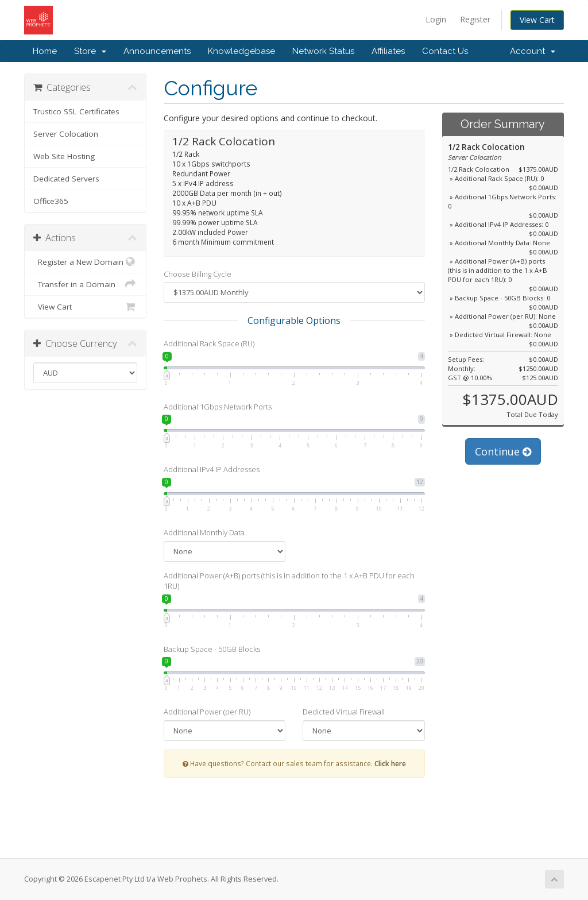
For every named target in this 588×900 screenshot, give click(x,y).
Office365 (51, 201)
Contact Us (445, 51)
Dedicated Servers (66, 179)
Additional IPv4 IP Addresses (212, 469)
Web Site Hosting (64, 156)
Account (533, 51)
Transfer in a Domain (85, 284)
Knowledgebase (241, 51)
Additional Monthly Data (204, 532)
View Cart (537, 20)
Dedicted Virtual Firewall (344, 712)
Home (45, 51)
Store (90, 51)
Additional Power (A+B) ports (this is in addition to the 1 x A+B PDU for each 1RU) (289, 581)
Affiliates (388, 51)
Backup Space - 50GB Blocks (212, 649)
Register (475, 19)
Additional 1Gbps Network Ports (218, 407)
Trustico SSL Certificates (76, 111)
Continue (503, 451)
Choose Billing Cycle (198, 274)
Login (436, 19)
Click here (390, 763)
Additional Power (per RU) (207, 712)
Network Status (323, 51)
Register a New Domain (85, 262)
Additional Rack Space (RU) (209, 343)
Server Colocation (66, 134)
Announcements (157, 51)
